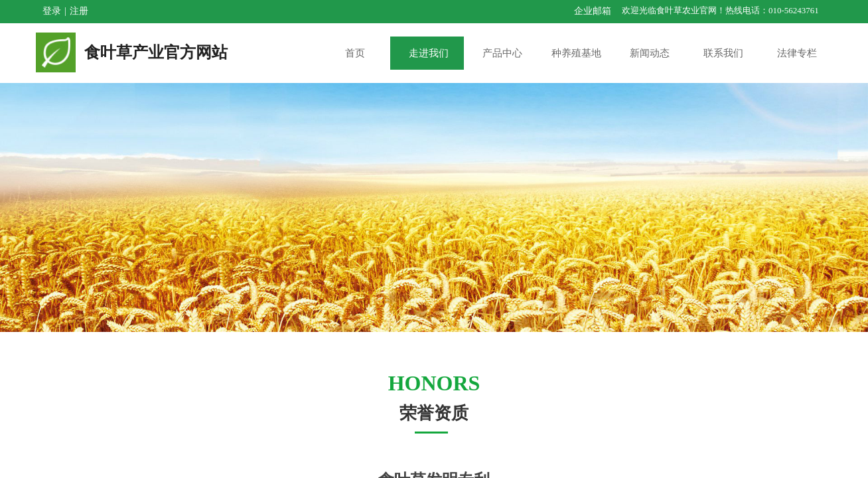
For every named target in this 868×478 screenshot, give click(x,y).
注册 (79, 11)
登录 (52, 11)
